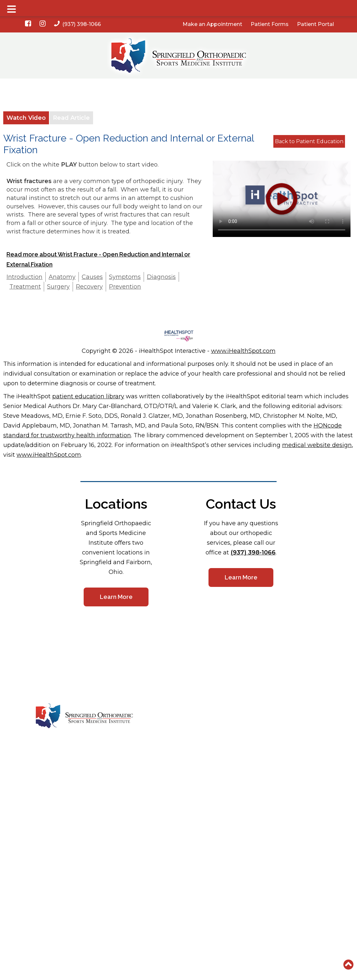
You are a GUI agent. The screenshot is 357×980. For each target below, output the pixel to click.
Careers (229, 735)
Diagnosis (161, 277)
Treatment (25, 287)
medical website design (317, 445)
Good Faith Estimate (243, 745)
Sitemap (290, 735)
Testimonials (174, 745)
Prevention (125, 287)
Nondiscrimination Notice (308, 724)
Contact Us (233, 724)
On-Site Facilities (179, 735)
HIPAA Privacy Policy (303, 714)
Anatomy (62, 277)
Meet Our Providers (182, 714)
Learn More (116, 597)
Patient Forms (270, 24)
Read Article (71, 118)
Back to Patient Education (309, 141)
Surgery (58, 287)
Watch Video (26, 118)
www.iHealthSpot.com (243, 351)
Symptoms (125, 277)
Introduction (24, 277)
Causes (92, 277)
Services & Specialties (185, 724)
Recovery (89, 287)
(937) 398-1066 (77, 24)
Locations (232, 714)
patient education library (88, 396)
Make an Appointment (212, 24)
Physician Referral (181, 755)
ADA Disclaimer (238, 755)
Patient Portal (315, 24)
